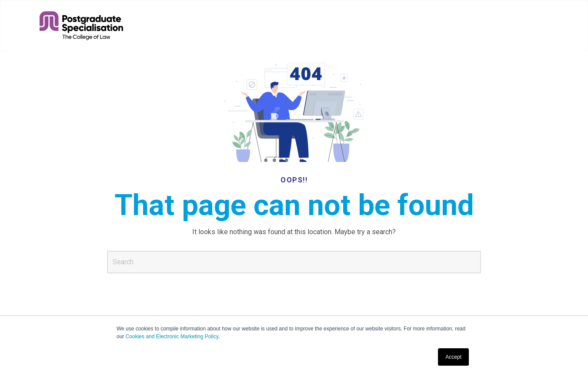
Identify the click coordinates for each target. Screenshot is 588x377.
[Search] (294, 262)
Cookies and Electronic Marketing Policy (172, 337)
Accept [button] (453, 357)
